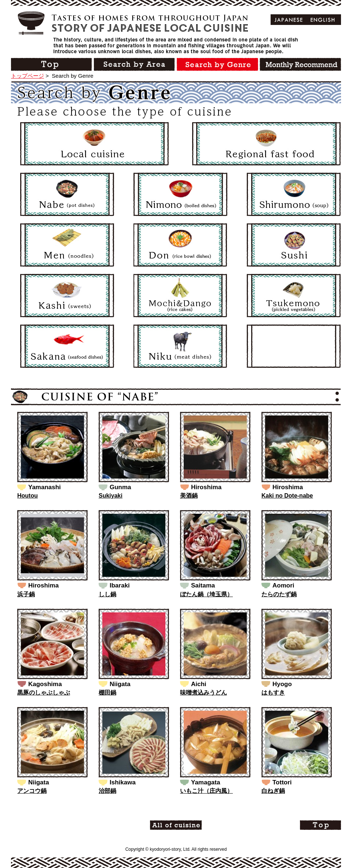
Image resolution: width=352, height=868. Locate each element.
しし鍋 (107, 594)
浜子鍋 (26, 594)
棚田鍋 (107, 693)
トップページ (27, 76)
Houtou (27, 496)
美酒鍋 (189, 496)
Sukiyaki (111, 496)
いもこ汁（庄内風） (206, 791)
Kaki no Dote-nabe (287, 496)
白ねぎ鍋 (273, 791)
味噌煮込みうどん (203, 693)
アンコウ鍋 (32, 791)
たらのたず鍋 (279, 594)
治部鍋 (107, 791)
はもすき (273, 693)
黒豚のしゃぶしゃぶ (44, 693)
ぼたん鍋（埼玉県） (206, 594)
